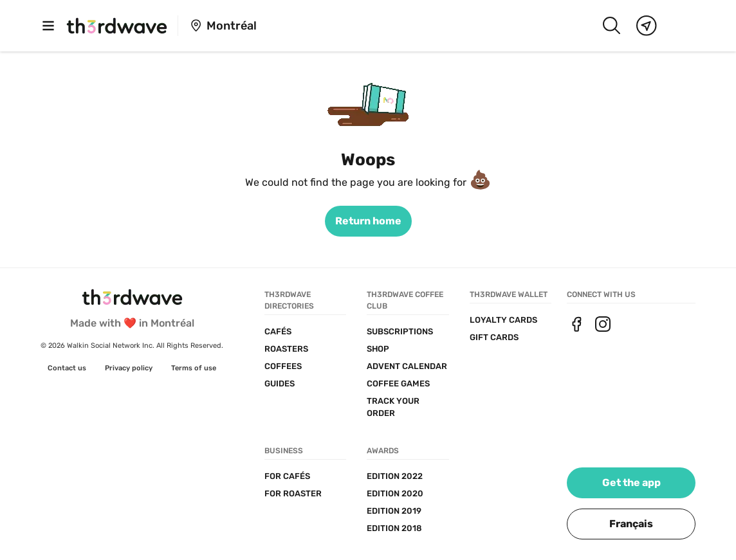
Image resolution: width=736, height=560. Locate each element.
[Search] (611, 26)
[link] (368, 221)
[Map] (647, 26)
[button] (631, 524)
